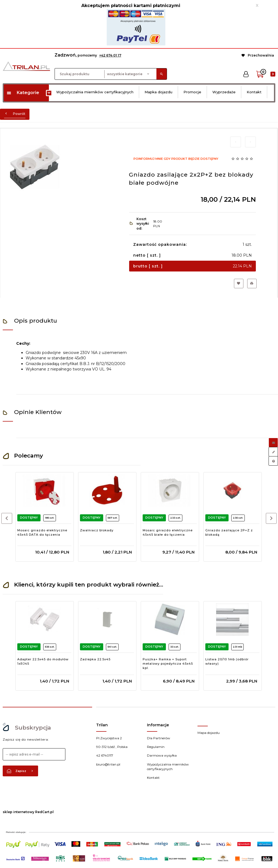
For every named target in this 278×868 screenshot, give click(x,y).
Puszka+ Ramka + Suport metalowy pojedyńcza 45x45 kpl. (168, 663)
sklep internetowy (19, 812)
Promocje (192, 92)
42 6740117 (105, 755)
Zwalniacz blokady (97, 530)
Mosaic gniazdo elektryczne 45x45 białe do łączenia (168, 532)
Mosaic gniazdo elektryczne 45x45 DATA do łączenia (42, 532)
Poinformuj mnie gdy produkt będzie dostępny (176, 159)
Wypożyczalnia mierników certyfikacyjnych (95, 92)
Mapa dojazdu (209, 733)
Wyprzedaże (224, 92)
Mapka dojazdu (158, 92)
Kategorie (23, 93)
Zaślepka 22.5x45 (95, 659)
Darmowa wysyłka (162, 755)
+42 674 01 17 (110, 55)
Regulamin (156, 747)
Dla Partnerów (159, 738)
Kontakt (254, 92)
